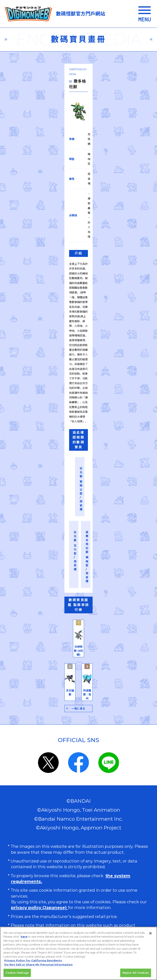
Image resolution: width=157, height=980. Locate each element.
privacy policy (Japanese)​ (39, 840)
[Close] (150, 935)
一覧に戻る (78, 641)
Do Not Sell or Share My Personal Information (39, 924)
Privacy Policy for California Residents (33, 962)
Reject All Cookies (136, 974)
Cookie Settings (17, 974)
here (24, 938)
